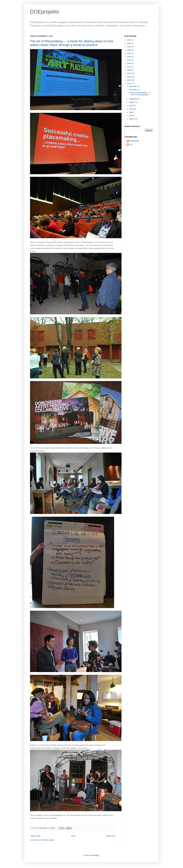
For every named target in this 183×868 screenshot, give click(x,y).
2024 (129, 43)
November (133, 90)
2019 (129, 60)
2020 (129, 57)
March (132, 119)
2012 (129, 84)
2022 (129, 50)
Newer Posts (36, 836)
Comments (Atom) (47, 840)
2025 (129, 40)
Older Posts (111, 836)
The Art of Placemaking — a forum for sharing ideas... (139, 94)
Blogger (96, 855)
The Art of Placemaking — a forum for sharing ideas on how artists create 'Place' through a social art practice (72, 43)
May (131, 112)
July (131, 106)
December (133, 86)
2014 (129, 77)
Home (73, 836)
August (132, 102)
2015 (129, 73)
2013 (129, 80)
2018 (129, 63)
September (134, 99)
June (131, 109)
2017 (129, 67)
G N (131, 145)
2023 (129, 47)
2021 (129, 53)
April (131, 116)
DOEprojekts (45, 12)
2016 (129, 70)
